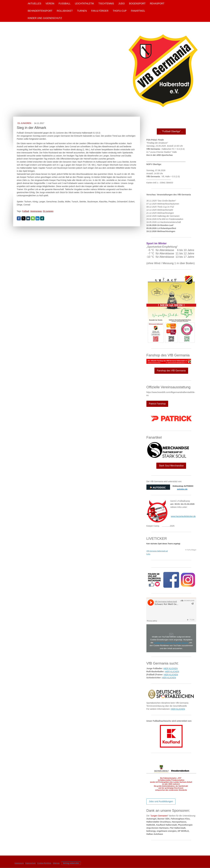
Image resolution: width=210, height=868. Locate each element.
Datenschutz (31, 863)
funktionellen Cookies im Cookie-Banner (171, 643)
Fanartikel (138, 11)
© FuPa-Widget (191, 550)
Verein (50, 4)
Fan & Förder (100, 11)
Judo (122, 4)
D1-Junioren (25, 123)
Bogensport (137, 4)
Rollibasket (65, 11)
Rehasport (157, 4)
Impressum (19, 863)
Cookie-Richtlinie (44, 863)
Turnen (82, 11)
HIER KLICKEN (171, 668)
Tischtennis (106, 4)
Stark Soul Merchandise (171, 466)
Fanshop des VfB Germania (171, 371)
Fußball (65, 4)
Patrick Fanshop (157, 404)
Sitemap (56, 863)
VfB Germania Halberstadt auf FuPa (157, 553)
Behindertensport (40, 11)
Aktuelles (34, 4)
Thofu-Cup (120, 11)
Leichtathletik (85, 4)
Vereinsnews (36, 211)
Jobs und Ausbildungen (161, 801)
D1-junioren (48, 211)
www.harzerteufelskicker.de (183, 516)
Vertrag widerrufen (71, 863)
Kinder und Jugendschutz (45, 18)
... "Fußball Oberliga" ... (171, 131)
